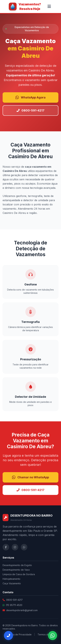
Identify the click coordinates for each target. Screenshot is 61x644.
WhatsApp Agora (30, 97)
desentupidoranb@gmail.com (22, 610)
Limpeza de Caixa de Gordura (19, 574)
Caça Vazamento (12, 583)
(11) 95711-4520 (14, 605)
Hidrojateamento (11, 579)
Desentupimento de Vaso (16, 570)
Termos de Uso (46, 634)
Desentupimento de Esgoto (17, 565)
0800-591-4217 (30, 110)
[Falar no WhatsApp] (53, 636)
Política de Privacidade (19, 634)
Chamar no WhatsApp (30, 477)
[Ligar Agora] (8, 636)
